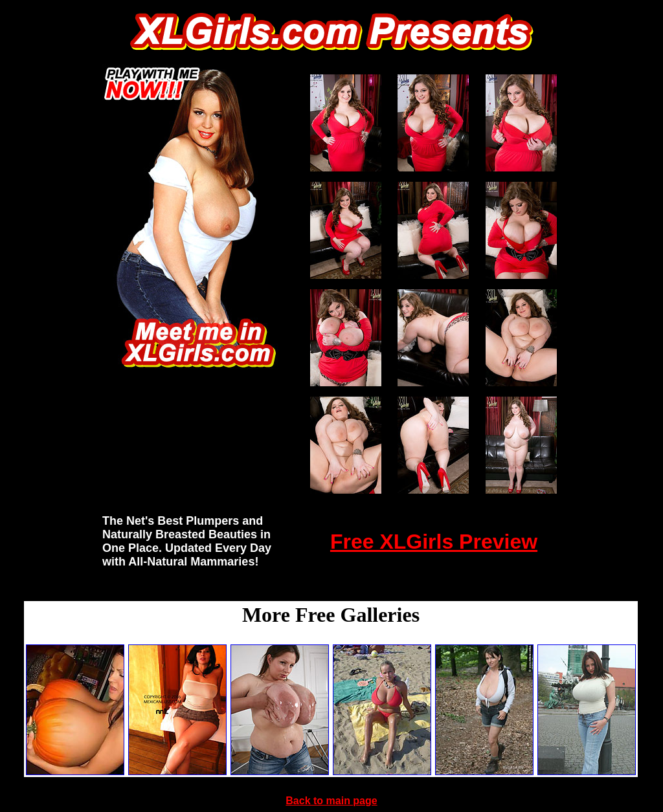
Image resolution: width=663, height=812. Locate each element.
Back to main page (331, 801)
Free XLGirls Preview (434, 542)
